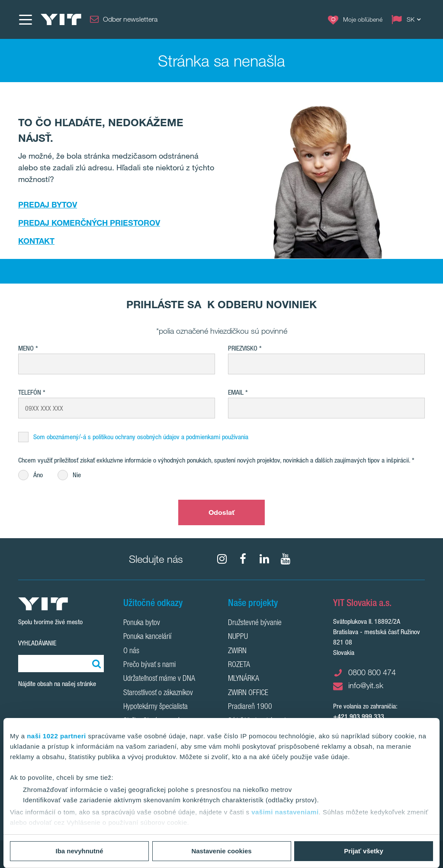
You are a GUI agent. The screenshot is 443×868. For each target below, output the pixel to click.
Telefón (30, 392)
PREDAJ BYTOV (48, 204)
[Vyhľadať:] (95, 664)
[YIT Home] (61, 19)
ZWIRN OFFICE (248, 693)
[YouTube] (286, 559)
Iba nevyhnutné (79, 851)
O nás (131, 651)
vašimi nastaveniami (285, 812)
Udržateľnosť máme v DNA (159, 679)
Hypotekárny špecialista (156, 707)
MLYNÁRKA (244, 679)
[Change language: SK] (408, 19)
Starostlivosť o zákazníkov (158, 693)
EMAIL (236, 392)
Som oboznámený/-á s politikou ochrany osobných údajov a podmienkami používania (141, 437)
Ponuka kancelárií (147, 637)
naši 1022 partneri (56, 736)
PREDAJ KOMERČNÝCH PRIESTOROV (89, 223)
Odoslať (222, 512)
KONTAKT (36, 241)
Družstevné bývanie (255, 623)
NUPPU (238, 637)
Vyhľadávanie (37, 643)
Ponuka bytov (142, 623)
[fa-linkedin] (264, 559)
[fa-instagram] (222, 559)
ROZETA (239, 665)
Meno (26, 348)
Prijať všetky (364, 851)
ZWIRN (237, 651)
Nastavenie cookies (221, 851)
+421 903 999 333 (359, 716)
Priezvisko (243, 348)
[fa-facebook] (243, 559)
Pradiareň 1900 (250, 707)
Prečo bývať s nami (149, 665)
